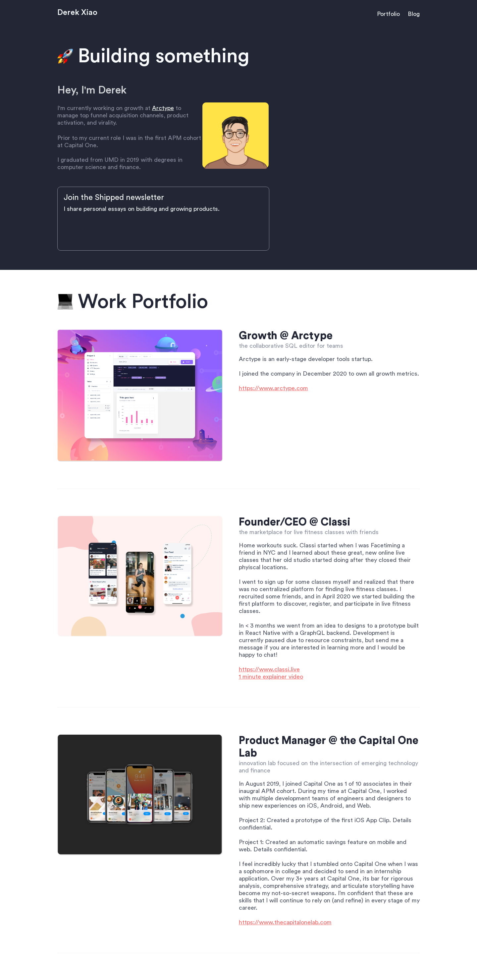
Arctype (163, 108)
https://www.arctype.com (273, 388)
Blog (414, 14)
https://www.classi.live (269, 669)
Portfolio (388, 14)
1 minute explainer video (271, 677)
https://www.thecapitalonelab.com (285, 922)
